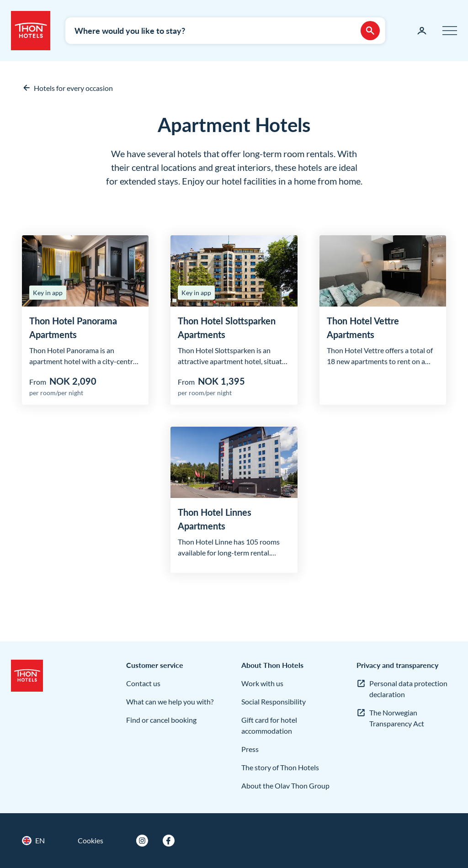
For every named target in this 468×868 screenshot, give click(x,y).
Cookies (90, 840)
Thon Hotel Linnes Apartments (215, 519)
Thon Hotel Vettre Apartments (363, 328)
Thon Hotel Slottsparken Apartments (227, 328)
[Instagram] (142, 841)
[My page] (422, 31)
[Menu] (450, 31)
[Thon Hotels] (31, 31)
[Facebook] (169, 841)
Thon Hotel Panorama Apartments (73, 328)
